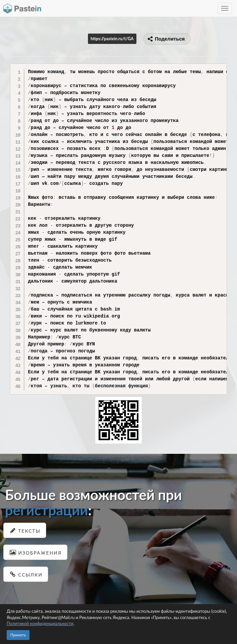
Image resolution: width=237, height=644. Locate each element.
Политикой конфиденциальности (40, 623)
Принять (18, 635)
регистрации (46, 510)
